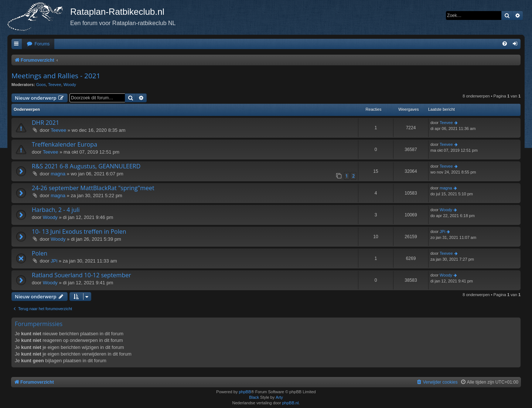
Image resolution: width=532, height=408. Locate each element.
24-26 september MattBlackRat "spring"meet (93, 188)
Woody (70, 85)
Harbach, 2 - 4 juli (56, 210)
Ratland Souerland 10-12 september (81, 275)
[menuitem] (38, 44)
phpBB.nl (291, 403)
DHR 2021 (45, 123)
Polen (40, 253)
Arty (279, 397)
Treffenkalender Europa (64, 144)
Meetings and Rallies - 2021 (56, 76)
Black (254, 397)
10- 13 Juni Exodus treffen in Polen (79, 232)
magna (58, 174)
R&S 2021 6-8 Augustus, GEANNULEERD (86, 166)
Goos (41, 85)
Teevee (54, 85)
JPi (442, 232)
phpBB (245, 392)
